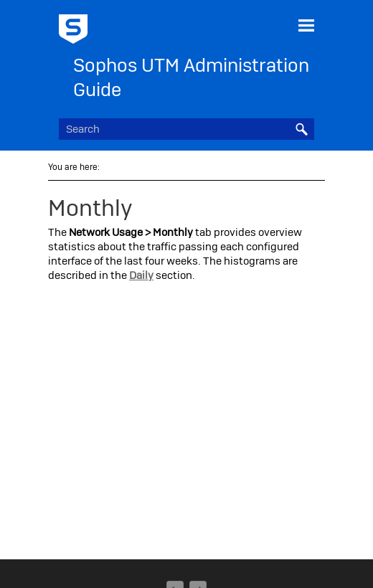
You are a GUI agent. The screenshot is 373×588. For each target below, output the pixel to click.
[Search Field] (186, 129)
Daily (141, 275)
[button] (301, 129)
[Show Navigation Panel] (306, 25)
